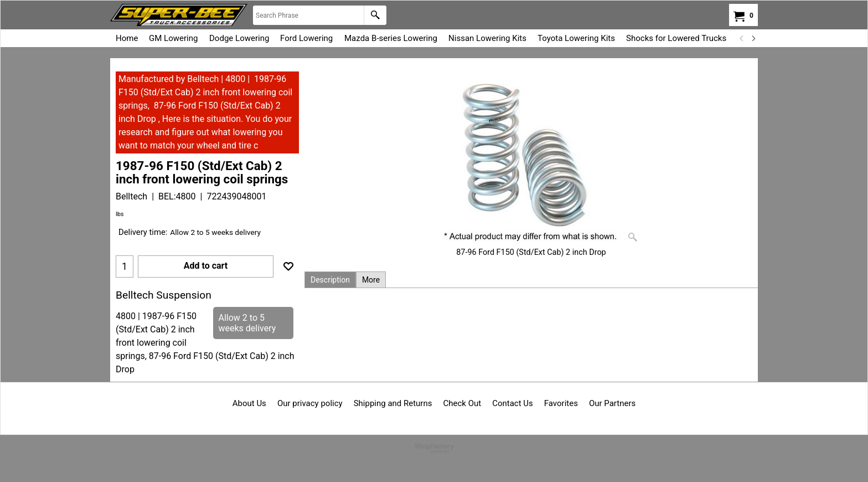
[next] (753, 38)
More (371, 280)
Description (330, 280)
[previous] (742, 38)
